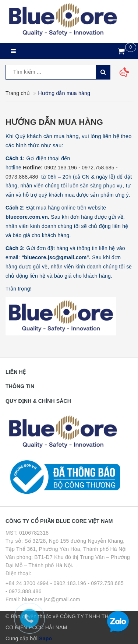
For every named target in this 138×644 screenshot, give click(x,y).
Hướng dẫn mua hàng (54, 122)
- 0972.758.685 (106, 583)
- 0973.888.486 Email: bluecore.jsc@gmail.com (43, 595)
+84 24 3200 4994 (27, 583)
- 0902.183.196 (68, 583)
